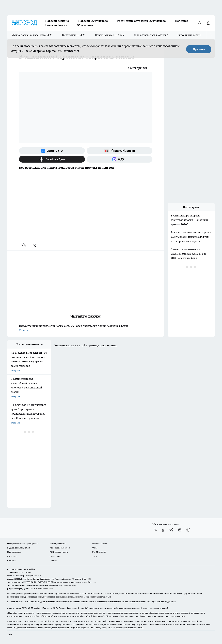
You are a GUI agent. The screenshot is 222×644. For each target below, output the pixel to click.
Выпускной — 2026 (74, 35)
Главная (53, 561)
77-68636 (35, 608)
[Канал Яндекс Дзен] (52, 159)
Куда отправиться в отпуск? (151, 35)
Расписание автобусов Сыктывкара (141, 21)
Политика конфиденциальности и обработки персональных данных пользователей (146, 616)
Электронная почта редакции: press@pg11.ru (75, 582)
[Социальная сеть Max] (120, 159)
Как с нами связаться (60, 548)
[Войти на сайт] (208, 23)
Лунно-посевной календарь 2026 (32, 35)
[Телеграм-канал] (171, 530)
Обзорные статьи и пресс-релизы (23, 544)
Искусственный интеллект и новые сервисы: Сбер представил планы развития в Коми (86, 328)
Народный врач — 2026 (109, 35)
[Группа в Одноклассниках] (163, 530)
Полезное (182, 21)
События (11, 561)
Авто (95, 556)
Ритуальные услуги (189, 35)
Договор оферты (58, 544)
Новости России (56, 25)
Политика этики (100, 544)
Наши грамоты (14, 552)
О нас (95, 548)
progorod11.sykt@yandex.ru (20, 588)
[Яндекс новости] (120, 151)
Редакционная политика (19, 548)
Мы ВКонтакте (99, 552)
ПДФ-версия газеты (59, 552)
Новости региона (57, 21)
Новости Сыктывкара (93, 21)
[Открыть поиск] (200, 23)
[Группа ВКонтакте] (52, 151)
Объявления (85, 25)
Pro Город (12, 556)
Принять (199, 49)
